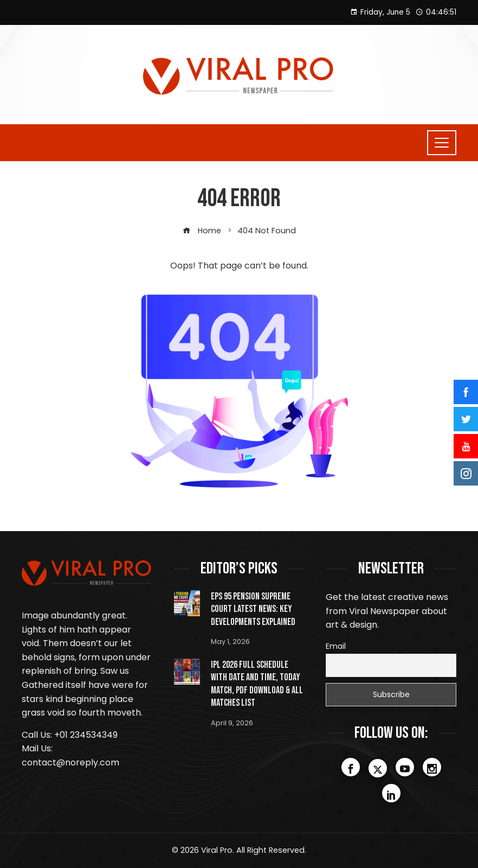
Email (336, 646)
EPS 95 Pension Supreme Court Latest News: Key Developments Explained (253, 609)
